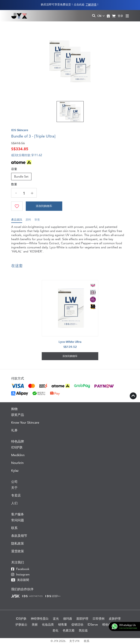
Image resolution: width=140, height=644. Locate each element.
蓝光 (56, 619)
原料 (28, 220)
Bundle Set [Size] (21, 177)
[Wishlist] (17, 206)
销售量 (63, 625)
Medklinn (18, 455)
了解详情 (91, 5)
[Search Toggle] (94, 16)
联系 (14, 528)
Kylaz (15, 471)
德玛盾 (68, 619)
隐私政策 (18, 543)
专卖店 (16, 495)
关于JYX (74, 641)
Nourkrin (17, 463)
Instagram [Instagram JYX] (20, 574)
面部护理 (82, 619)
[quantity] (24, 193)
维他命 (107, 625)
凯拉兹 (83, 630)
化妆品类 (48, 625)
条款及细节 (19, 536)
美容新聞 (20, 580)
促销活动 (77, 625)
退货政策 (18, 551)
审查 (37, 220)
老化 (55, 630)
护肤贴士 (21, 625)
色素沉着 (69, 630)
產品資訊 (17, 220)
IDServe (93, 625)
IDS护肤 (17, 447)
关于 (14, 488)
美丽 (35, 625)
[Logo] (19, 16)
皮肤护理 (115, 619)
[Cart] (44, 206)
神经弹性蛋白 (40, 619)
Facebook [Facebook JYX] (20, 569)
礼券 (14, 430)
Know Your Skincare (25, 423)
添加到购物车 (44, 206)
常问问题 (18, 520)
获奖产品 (18, 415)
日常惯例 (99, 619)
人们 (14, 503)
